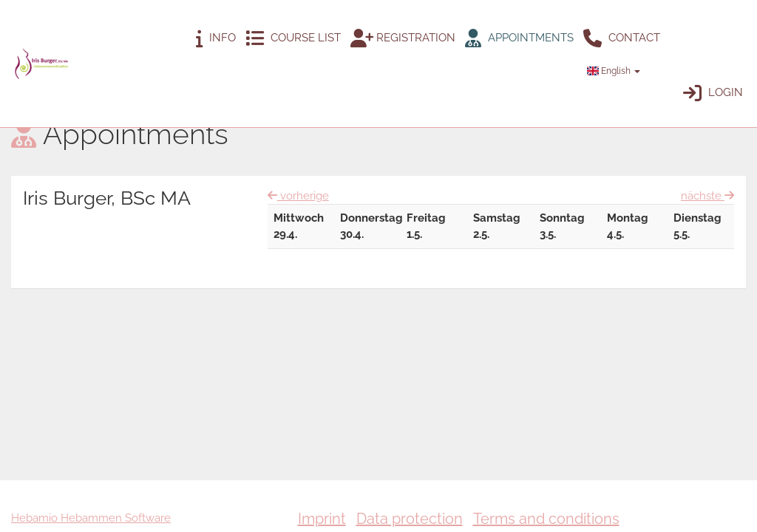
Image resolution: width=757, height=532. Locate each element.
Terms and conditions (546, 519)
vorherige (298, 196)
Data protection (410, 519)
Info (216, 38)
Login (713, 93)
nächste (707, 195)
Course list (293, 38)
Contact (622, 38)
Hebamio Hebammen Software (91, 518)
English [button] (614, 71)
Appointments (519, 38)
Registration (403, 38)
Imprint (322, 519)
